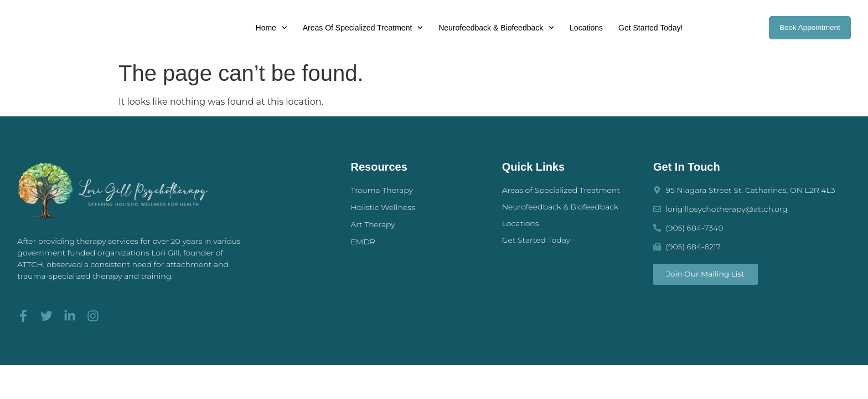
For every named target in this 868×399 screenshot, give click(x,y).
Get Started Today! (648, 28)
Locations (584, 28)
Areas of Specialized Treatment (361, 28)
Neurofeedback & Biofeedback (494, 28)
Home (269, 28)
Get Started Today (536, 240)
